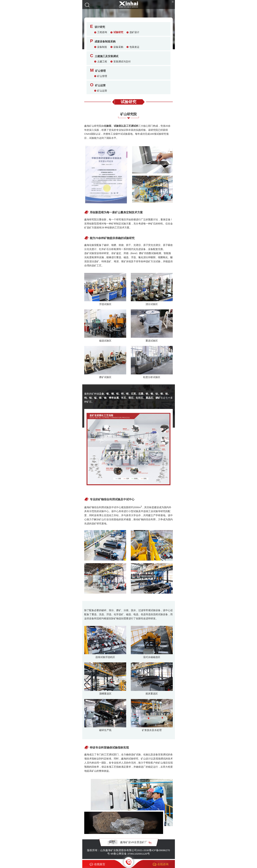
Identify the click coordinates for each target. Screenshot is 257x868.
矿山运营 (102, 91)
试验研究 (118, 32)
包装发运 (134, 47)
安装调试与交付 (122, 62)
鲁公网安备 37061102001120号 (132, 854)
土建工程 (102, 62)
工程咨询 (102, 32)
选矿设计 (134, 32)
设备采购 (118, 47)
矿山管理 (102, 76)
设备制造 (102, 47)
